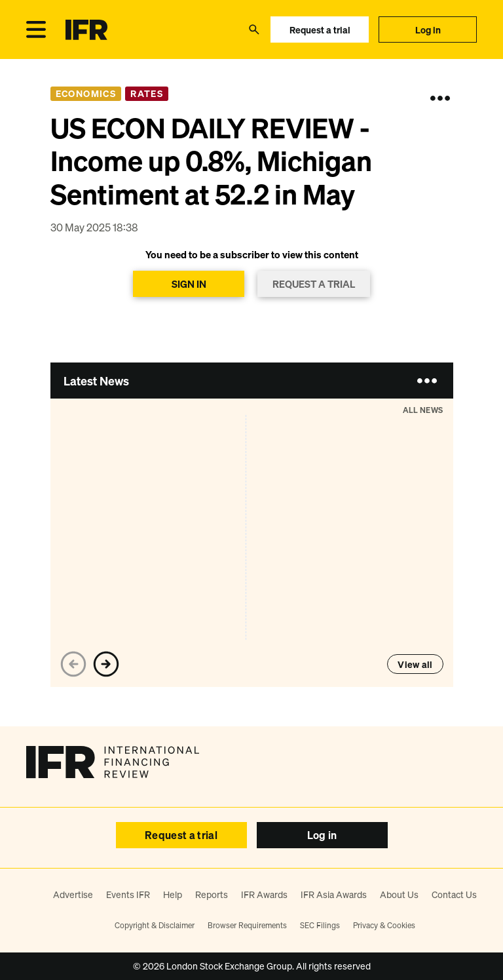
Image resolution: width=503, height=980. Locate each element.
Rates (147, 93)
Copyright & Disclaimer (155, 925)
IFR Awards (264, 894)
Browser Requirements (247, 925)
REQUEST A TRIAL (314, 284)
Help (173, 894)
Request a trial (320, 30)
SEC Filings (320, 925)
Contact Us (454, 894)
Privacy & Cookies (384, 925)
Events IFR (128, 894)
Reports (212, 894)
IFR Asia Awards (334, 894)
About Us (399, 894)
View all (415, 664)
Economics (86, 93)
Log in (428, 30)
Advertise (73, 894)
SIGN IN (189, 284)
